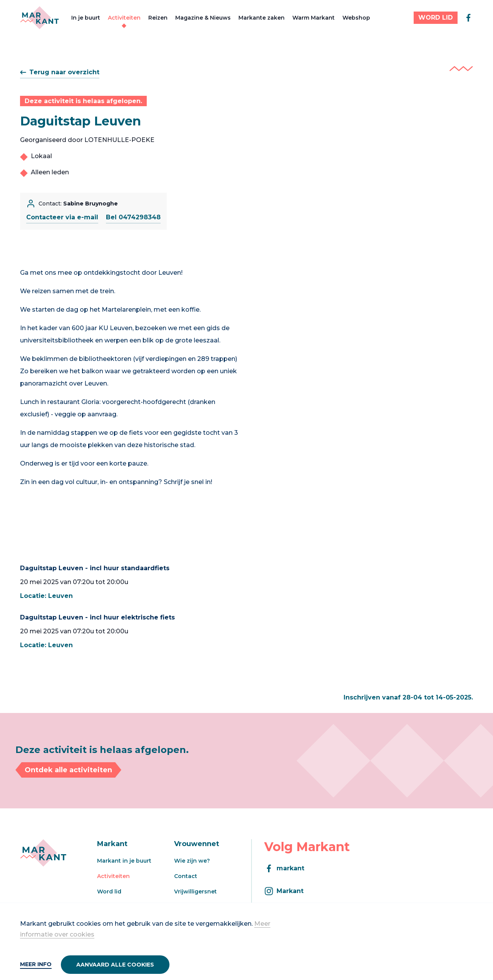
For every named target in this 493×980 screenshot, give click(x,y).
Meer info (36, 964)
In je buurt (86, 18)
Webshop (356, 18)
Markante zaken (262, 18)
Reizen (158, 18)
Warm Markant (314, 18)
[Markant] (39, 18)
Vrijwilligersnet (195, 892)
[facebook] (468, 18)
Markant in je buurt (124, 861)
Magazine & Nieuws (203, 18)
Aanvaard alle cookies (115, 965)
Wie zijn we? (192, 861)
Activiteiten (124, 18)
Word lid (109, 892)
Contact (186, 876)
